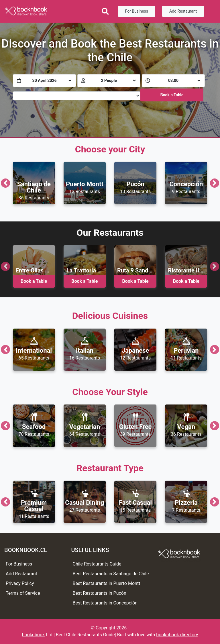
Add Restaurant (183, 11)
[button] (5, 183)
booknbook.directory (177, 635)
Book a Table (172, 95)
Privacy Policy (20, 583)
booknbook (34, 635)
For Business (137, 11)
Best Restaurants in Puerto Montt (107, 583)
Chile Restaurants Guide (97, 564)
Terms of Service (23, 593)
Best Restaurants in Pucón (100, 593)
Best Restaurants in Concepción (105, 603)
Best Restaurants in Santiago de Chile (111, 574)
